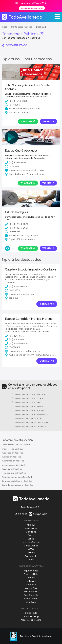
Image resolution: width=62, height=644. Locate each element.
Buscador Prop (31, 616)
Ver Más (48, 121)
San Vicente (31, 556)
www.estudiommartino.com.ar (22, 351)
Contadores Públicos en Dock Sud (29, 398)
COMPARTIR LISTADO (14, 45)
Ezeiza (31, 535)
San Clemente (31, 595)
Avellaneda (31, 528)
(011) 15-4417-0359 (16, 287)
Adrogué (31, 525)
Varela (31, 560)
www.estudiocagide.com (20, 294)
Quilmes (31, 553)
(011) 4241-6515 (14, 336)
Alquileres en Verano (31, 620)
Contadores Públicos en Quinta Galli (30, 423)
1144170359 (12, 290)
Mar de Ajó (31, 585)
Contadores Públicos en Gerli (27, 402)
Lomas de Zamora (31, 542)
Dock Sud (41, 27)
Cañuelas (31, 532)
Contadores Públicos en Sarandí (28, 410)
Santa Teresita (31, 599)
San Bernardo (31, 592)
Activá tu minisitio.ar (32, 8)
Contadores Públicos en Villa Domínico (31, 414)
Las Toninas (31, 581)
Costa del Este (31, 574)
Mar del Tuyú (31, 588)
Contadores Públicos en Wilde (27, 419)
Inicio (4, 27)
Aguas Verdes (31, 571)
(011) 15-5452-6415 (16, 344)
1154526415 (12, 347)
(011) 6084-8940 (15, 340)
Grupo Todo (31, 613)
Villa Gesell (31, 602)
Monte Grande (31, 546)
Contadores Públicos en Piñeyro (28, 406)
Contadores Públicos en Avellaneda (30, 394)
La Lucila (31, 578)
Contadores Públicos (22, 27)
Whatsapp (28, 121)
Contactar (47, 304)
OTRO (31, 549)
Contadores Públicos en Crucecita (29, 427)
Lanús (31, 539)
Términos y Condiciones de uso (36, 636)
